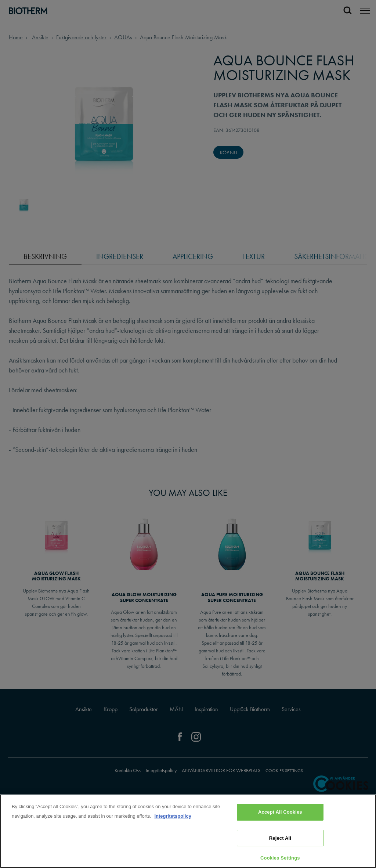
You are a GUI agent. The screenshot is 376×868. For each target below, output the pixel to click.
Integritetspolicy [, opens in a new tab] (173, 816)
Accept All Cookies (280, 812)
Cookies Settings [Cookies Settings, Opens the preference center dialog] (280, 858)
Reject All (280, 838)
